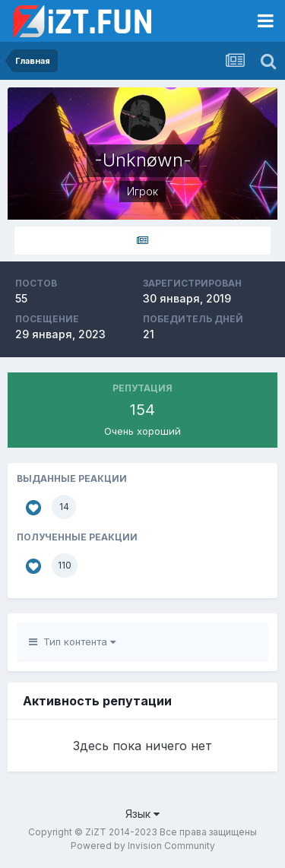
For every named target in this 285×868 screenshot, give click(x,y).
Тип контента (72, 641)
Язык (142, 814)
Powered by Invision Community (143, 846)
